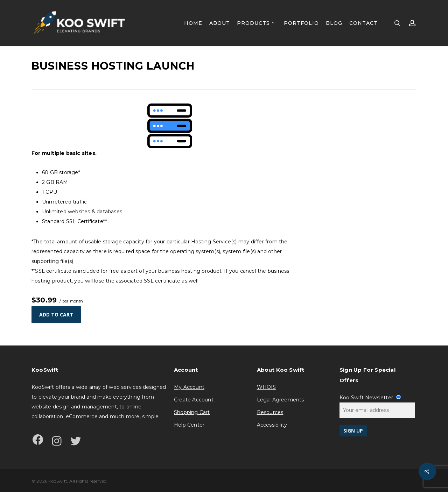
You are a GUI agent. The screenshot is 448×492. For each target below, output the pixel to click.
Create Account (194, 400)
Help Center (189, 425)
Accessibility (272, 425)
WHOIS (267, 387)
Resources (270, 412)
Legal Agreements (281, 400)
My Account (189, 387)
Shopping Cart (192, 412)
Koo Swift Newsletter (370, 398)
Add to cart (56, 315)
